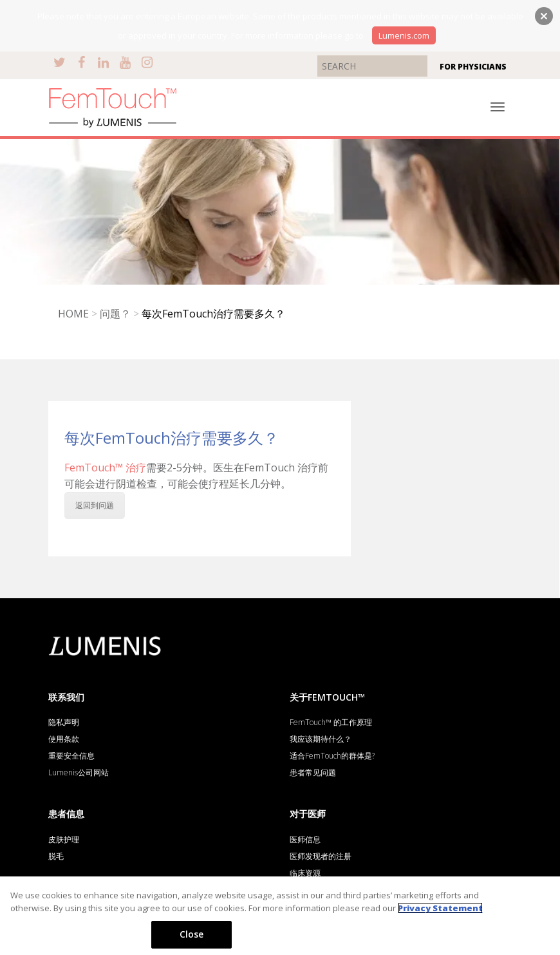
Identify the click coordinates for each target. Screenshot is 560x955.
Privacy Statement (440, 908)
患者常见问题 (313, 772)
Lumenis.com (404, 35)
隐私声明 (64, 722)
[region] (280, 916)
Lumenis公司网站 (79, 772)
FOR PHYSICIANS (473, 67)
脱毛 (56, 856)
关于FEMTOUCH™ (327, 697)
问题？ (115, 314)
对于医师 (308, 814)
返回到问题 (95, 505)
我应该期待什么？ (321, 739)
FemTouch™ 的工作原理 (331, 722)
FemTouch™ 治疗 (105, 468)
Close (192, 934)
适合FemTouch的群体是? (332, 756)
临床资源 (305, 873)
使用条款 (64, 739)
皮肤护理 (64, 839)
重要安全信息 (71, 756)
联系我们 (66, 697)
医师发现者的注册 (321, 856)
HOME (73, 314)
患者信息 (66, 814)
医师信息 (305, 839)
